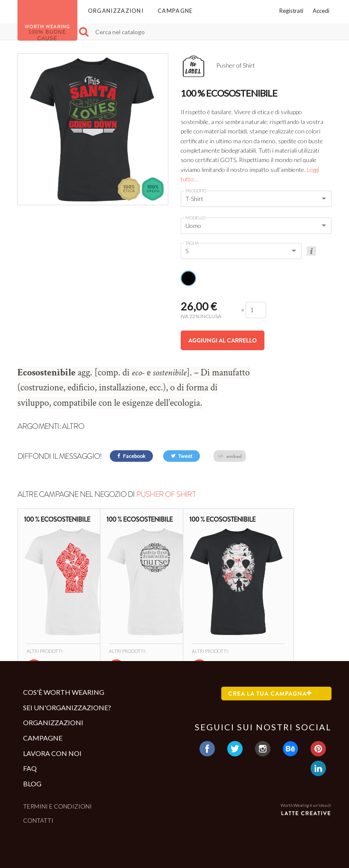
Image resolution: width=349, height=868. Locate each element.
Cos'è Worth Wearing (64, 692)
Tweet (182, 456)
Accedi (321, 11)
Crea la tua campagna (270, 694)
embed (230, 456)
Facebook (131, 456)
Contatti (38, 820)
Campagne (175, 11)
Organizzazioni (116, 11)
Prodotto (196, 191)
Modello (195, 218)
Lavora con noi (52, 753)
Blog (32, 784)
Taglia (192, 243)
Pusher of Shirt (166, 494)
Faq (30, 768)
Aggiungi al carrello (223, 340)
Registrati (291, 11)
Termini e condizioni (57, 806)
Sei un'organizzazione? (67, 707)
